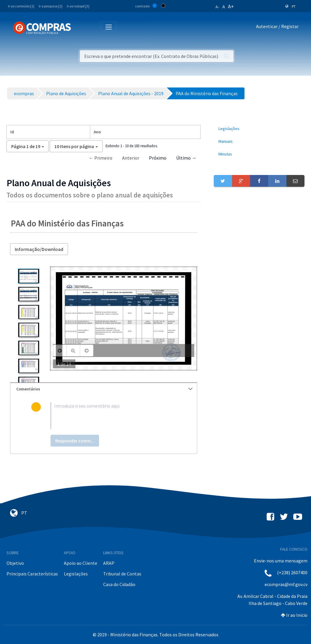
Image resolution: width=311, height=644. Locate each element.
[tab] (104, 389)
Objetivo (15, 563)
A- (217, 7)
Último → (186, 158)
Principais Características (32, 574)
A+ (231, 6)
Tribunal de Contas (122, 574)
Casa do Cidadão (119, 584)
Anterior (131, 158)
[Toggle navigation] (79, 28)
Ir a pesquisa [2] (51, 6)
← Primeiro (101, 158)
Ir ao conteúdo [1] (21, 6)
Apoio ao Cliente (81, 563)
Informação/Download (39, 249)
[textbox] (113, 416)
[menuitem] (259, 129)
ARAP (109, 563)
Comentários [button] (104, 389)
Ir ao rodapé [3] (78, 6)
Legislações (76, 574)
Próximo (158, 158)
